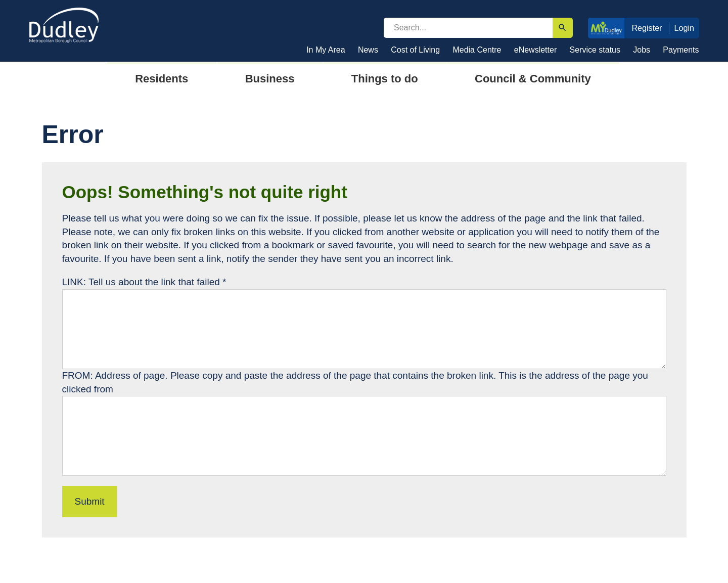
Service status (595, 50)
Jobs (642, 50)
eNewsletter (535, 50)
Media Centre (477, 50)
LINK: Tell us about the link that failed (144, 282)
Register (647, 28)
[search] (468, 28)
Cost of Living (415, 50)
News (368, 50)
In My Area (326, 50)
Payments (681, 50)
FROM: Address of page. (116, 375)
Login (685, 28)
